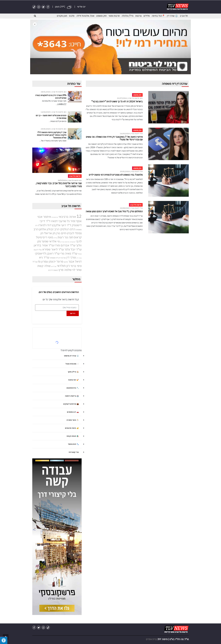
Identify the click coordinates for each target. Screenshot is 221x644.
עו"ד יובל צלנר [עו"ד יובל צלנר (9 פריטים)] (73, 249)
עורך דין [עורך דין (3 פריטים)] (79, 258)
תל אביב (184, 16)
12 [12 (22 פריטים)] (79, 216)
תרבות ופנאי (114, 16)
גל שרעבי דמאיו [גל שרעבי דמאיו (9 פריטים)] (60, 221)
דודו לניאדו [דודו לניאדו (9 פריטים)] (45, 225)
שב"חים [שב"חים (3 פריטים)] (54, 266)
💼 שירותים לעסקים (71, 404)
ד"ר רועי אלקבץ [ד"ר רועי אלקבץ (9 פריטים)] (62, 225)
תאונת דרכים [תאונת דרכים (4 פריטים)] (53, 270)
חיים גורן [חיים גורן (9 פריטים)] (61, 233)
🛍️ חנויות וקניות (73, 436)
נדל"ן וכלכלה (127, 16)
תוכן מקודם (62, 16)
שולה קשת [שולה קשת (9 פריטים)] (44, 266)
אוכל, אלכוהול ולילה (85, 16)
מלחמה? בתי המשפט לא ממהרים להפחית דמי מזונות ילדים (116, 175)
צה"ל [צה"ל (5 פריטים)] (35, 262)
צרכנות (138, 16)
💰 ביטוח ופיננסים (72, 428)
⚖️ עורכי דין (172, 16)
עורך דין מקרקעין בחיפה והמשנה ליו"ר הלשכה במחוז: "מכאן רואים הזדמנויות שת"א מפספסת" (52, 135)
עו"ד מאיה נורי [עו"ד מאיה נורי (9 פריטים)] (69, 253)
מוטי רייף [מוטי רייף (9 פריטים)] (48, 237)
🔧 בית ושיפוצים (73, 388)
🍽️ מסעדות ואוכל (72, 364)
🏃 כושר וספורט (73, 420)
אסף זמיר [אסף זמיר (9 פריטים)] (76, 221)
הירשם (73, 313)
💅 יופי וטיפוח (74, 380)
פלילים (147, 16)
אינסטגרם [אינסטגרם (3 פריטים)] (55, 217)
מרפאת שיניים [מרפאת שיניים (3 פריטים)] (65, 242)
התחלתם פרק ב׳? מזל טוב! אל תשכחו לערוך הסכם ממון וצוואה (114, 211)
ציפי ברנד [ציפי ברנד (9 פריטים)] (76, 266)
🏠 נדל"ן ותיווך (73, 372)
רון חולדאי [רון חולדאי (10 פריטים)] (63, 266)
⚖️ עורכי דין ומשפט (71, 356)
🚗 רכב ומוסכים (73, 412)
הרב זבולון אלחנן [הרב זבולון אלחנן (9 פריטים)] (49, 229)
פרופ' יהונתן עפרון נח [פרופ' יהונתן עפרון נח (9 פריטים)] (51, 261)
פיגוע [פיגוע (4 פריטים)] (66, 262)
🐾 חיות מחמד (73, 444)
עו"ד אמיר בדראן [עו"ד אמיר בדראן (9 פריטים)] (44, 245)
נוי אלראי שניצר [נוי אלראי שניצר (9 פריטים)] (51, 241)
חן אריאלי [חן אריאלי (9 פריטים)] (49, 233)
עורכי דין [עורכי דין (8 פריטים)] (71, 257)
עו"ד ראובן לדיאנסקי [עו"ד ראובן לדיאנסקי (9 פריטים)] (47, 253)
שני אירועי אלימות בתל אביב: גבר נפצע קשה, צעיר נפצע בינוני (57, 185)
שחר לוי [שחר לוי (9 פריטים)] (77, 270)
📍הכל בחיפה (158, 16)
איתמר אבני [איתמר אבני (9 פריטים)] (44, 217)
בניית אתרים (151, 639)
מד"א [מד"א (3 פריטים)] (55, 238)
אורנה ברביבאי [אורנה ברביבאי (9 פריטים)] (67, 217)
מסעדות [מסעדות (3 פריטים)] (73, 242)
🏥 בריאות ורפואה (72, 396)
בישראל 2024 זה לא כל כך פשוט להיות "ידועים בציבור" (117, 102)
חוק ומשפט (101, 16)
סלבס (72, 16)
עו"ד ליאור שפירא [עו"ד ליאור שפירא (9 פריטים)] (53, 249)
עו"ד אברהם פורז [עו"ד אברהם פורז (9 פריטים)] (65, 245)
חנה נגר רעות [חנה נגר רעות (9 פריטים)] (65, 237)
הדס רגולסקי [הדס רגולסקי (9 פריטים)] (68, 229)
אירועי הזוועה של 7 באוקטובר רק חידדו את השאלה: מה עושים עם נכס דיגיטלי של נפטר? (114, 138)
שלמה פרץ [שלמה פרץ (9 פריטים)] (65, 270)
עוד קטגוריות (74, 452)
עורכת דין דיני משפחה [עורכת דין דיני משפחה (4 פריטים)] (58, 258)
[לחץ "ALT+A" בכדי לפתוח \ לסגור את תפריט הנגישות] (4, 640)
